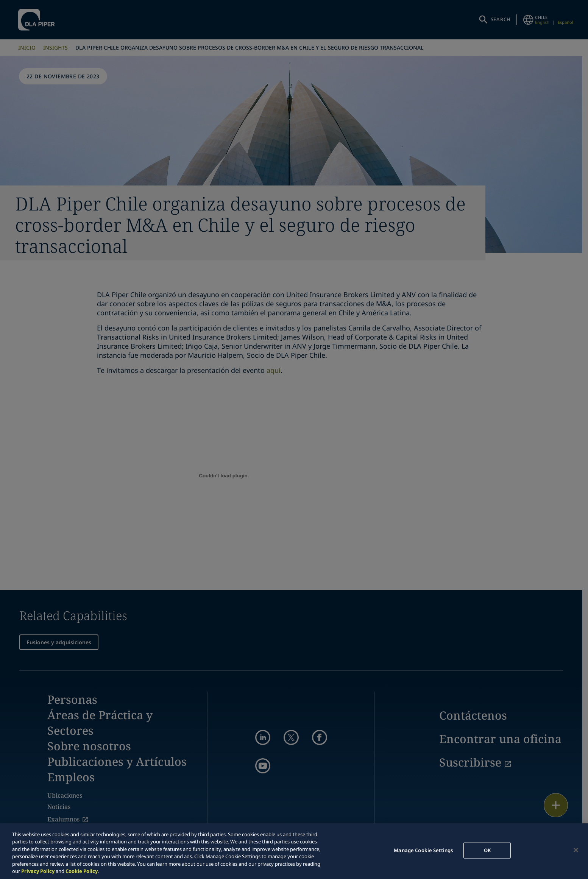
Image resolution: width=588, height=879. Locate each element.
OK (487, 850)
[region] (294, 851)
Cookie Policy (82, 871)
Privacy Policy (38, 871)
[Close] (576, 850)
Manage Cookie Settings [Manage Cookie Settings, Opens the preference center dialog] (423, 850)
